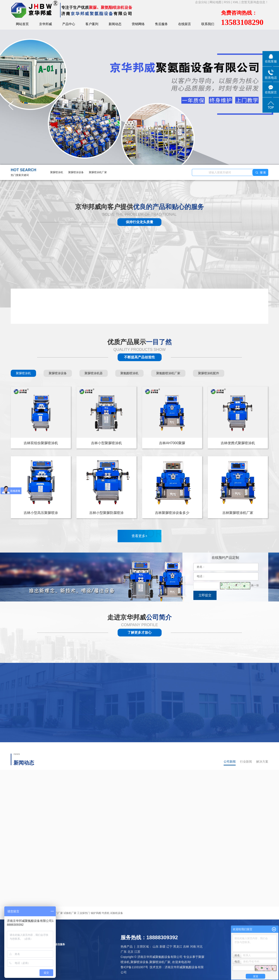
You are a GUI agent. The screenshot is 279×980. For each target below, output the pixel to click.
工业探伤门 (83, 913)
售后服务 (161, 24)
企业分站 (201, 2)
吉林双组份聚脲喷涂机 (41, 443)
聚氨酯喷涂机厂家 (168, 373)
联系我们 (208, 24)
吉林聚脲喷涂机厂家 (238, 513)
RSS (227, 2)
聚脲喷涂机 (57, 172)
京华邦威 (45, 24)
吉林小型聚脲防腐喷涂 (106, 513)
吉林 (186, 947)
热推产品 (127, 947)
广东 (124, 952)
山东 (156, 947)
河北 (200, 947)
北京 (130, 952)
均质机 (106, 913)
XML (236, 2)
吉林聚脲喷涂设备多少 (172, 513)
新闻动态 (115, 24)
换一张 (255, 585)
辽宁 (169, 947)
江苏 (137, 952)
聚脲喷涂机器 (94, 373)
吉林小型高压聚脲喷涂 (41, 513)
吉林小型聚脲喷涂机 (106, 443)
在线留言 (185, 24)
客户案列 (92, 24)
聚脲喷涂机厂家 (98, 172)
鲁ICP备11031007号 (134, 967)
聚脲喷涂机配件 (209, 373)
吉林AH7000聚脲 (172, 443)
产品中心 (69, 24)
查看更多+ (139, 536)
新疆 (162, 947)
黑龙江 (178, 947)
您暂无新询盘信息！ (255, 2)
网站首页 (22, 24)
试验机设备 (117, 913)
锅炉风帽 (96, 913)
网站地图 (216, 2)
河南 (193, 947)
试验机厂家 (70, 913)
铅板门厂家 (56, 913)
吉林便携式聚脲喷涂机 (238, 443)
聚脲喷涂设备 (76, 172)
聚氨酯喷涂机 (129, 373)
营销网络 (138, 24)
